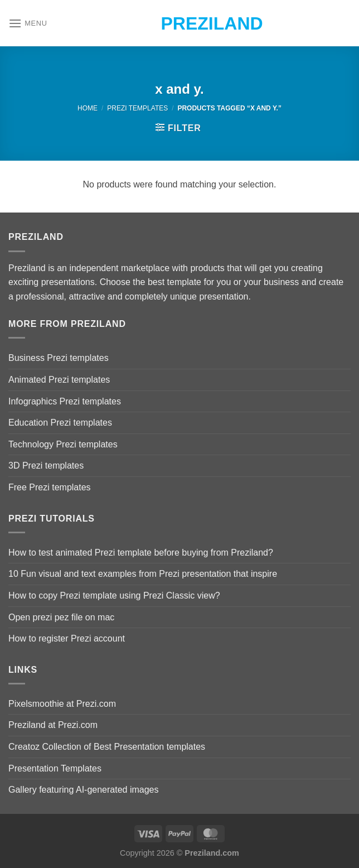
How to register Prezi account (67, 638)
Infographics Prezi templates (65, 401)
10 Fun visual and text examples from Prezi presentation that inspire (143, 574)
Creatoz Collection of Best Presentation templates (107, 747)
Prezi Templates (137, 108)
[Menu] (28, 23)
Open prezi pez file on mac (61, 617)
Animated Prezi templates (59, 380)
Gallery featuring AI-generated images (83, 790)
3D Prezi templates (46, 466)
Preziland (180, 23)
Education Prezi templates (60, 423)
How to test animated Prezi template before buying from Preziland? (141, 553)
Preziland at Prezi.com (53, 725)
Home (88, 108)
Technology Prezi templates (63, 444)
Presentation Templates (55, 768)
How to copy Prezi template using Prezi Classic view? (114, 595)
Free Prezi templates (50, 487)
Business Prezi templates (59, 358)
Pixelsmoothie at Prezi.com (62, 704)
